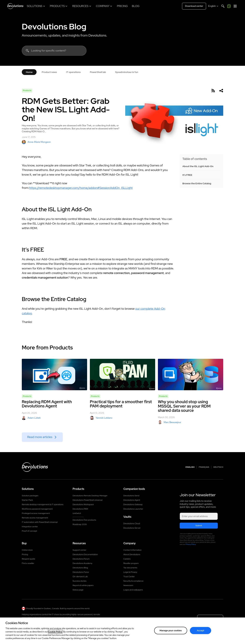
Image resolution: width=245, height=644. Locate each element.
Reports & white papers (83, 585)
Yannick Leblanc (101, 418)
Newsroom (128, 585)
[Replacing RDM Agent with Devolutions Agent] (54, 375)
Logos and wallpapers (133, 590)
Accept (201, 630)
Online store (27, 550)
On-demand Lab (80, 577)
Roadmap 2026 (80, 524)
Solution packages (30, 496)
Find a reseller (28, 563)
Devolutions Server (132, 528)
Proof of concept (29, 531)
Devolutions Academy (83, 563)
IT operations (73, 72)
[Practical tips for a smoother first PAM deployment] (122, 375)
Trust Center (129, 577)
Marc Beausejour (170, 422)
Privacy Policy (191, 544)
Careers (127, 559)
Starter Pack (27, 500)
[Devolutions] (15, 6)
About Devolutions (132, 554)
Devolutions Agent (132, 500)
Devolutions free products (84, 520)
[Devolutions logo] (35, 467)
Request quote (28, 559)
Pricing (25, 554)
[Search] (223, 6)
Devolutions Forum (81, 559)
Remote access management (35, 518)
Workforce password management (37, 509)
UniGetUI (77, 513)
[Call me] (229, 6)
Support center (80, 550)
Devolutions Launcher (133, 509)
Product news (49, 72)
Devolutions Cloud (132, 523)
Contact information (132, 550)
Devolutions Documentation (85, 554)
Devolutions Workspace (83, 504)
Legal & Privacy (130, 572)
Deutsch (218, 467)
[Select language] (213, 6)
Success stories (80, 581)
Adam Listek (31, 418)
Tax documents (130, 568)
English (190, 467)
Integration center (30, 527)
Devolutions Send (131, 496)
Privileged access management (36, 513)
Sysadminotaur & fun (127, 72)
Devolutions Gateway (133, 504)
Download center (194, 6)
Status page (78, 590)
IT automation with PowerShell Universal (40, 522)
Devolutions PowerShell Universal (88, 500)
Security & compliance (133, 581)
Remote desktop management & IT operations (43, 504)
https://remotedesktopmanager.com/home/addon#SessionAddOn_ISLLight (81, 188)
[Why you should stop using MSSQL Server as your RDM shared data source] (191, 375)
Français (204, 467)
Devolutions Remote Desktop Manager (90, 496)
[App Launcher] (235, 6)
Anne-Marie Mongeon (36, 142)
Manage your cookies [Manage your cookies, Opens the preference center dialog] (171, 630)
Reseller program (131, 563)
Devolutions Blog (54, 27)
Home (29, 72)
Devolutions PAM (80, 509)
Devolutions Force (81, 572)
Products (27, 90)
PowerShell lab (98, 72)
